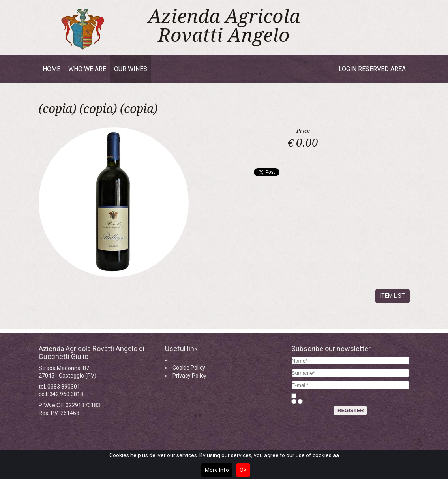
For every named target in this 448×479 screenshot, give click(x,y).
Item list (393, 296)
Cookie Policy (189, 368)
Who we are (87, 69)
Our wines (131, 69)
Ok (243, 470)
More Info (217, 470)
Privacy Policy (189, 376)
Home (52, 69)
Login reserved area (372, 69)
